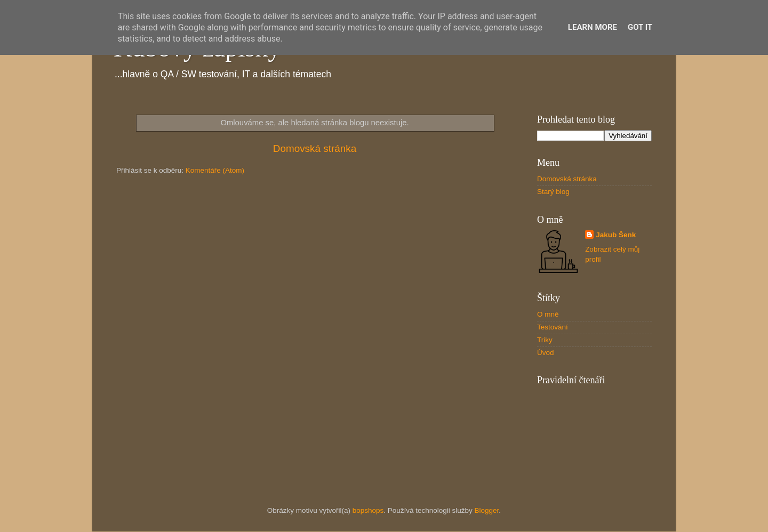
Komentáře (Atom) (215, 170)
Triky (545, 340)
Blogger (487, 510)
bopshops (368, 510)
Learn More (593, 27)
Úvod (546, 353)
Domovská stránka (315, 148)
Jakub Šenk (616, 235)
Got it (640, 27)
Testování (553, 327)
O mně (548, 314)
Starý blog (553, 192)
